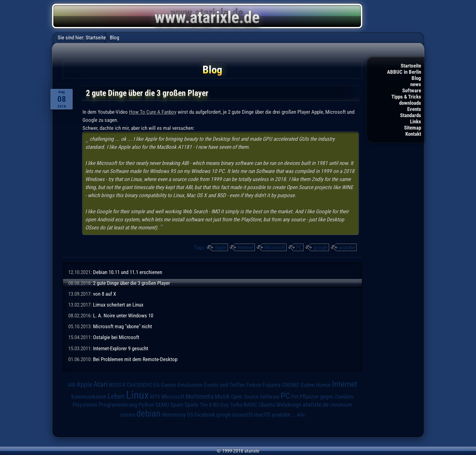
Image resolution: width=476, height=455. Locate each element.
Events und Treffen (225, 385)
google (320, 247)
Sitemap (413, 128)
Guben (308, 385)
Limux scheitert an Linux (118, 305)
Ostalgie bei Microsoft (116, 337)
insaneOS (243, 415)
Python (146, 405)
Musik (222, 397)
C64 (131, 385)
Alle (301, 415)
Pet (295, 397)
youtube (347, 247)
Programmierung (118, 405)
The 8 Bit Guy (214, 405)
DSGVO (145, 385)
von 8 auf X (105, 294)
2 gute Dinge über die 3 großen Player (131, 283)
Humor (323, 385)
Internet (245, 247)
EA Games (165, 385)
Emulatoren (190, 385)
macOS (262, 415)
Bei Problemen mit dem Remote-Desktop (135, 359)
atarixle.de (316, 405)
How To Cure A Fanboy (153, 112)
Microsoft (275, 247)
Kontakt (413, 134)
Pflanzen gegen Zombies (327, 397)
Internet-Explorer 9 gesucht (121, 348)
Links (416, 121)
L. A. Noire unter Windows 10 (123, 316)
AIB (71, 385)
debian (148, 413)
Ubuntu (267, 405)
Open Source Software (255, 397)
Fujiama (272, 385)
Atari (101, 384)
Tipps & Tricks (406, 97)
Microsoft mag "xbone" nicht (122, 326)
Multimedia (200, 396)
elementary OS (177, 415)
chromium (341, 405)
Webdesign (289, 405)
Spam (177, 405)
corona (128, 415)
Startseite (411, 66)
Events (414, 109)
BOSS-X (117, 385)
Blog (416, 78)
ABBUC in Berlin (404, 72)
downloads (410, 103)
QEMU (162, 405)
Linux (137, 395)
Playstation (85, 405)
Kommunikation (89, 397)
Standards (411, 115)
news (416, 84)
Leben (116, 396)
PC (299, 247)
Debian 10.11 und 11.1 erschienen (128, 272)
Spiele (191, 405)
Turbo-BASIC (244, 405)
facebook (205, 415)
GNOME (291, 385)
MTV (155, 397)
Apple (220, 247)
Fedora (254, 385)
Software (412, 91)
